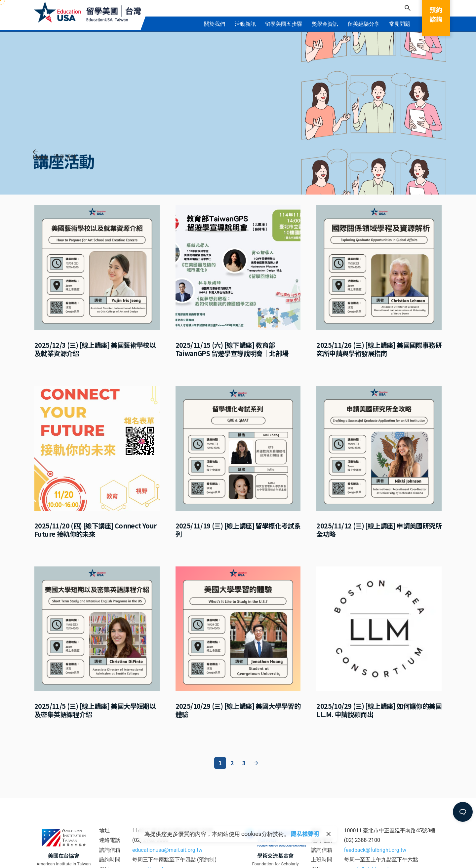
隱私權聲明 (305, 834)
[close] (329, 834)
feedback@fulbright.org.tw (375, 850)
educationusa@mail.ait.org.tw (167, 850)
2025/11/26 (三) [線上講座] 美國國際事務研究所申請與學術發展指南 (379, 349)
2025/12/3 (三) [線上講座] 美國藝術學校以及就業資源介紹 (95, 349)
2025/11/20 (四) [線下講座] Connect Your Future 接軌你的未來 (96, 530)
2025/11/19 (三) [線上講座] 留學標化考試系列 (238, 530)
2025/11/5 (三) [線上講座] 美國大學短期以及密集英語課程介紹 (95, 710)
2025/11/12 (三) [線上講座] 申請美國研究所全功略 (379, 530)
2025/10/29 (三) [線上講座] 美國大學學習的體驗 (238, 710)
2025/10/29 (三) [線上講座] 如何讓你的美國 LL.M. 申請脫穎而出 (379, 710)
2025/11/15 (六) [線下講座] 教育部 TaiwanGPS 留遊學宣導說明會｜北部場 (232, 349)
